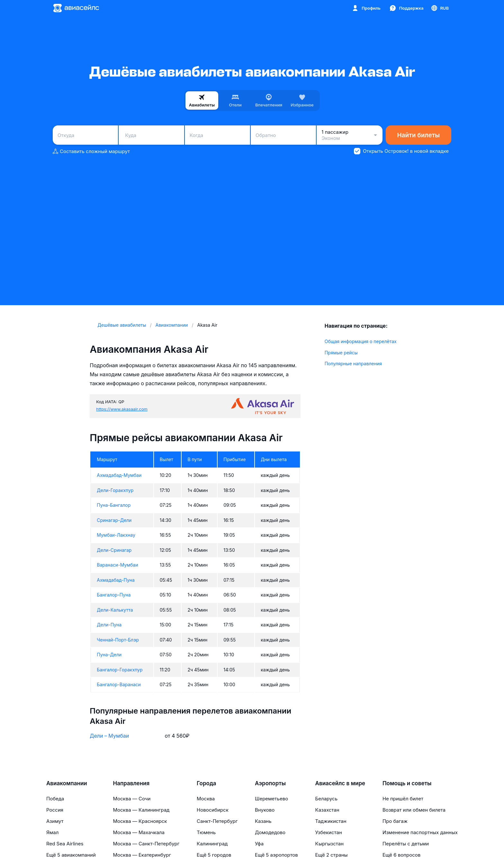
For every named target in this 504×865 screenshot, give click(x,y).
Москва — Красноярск (140, 821)
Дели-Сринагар (114, 550)
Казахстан (327, 810)
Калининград (212, 844)
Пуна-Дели (109, 655)
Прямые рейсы (341, 353)
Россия (55, 810)
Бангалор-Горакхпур (120, 670)
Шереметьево (271, 799)
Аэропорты (270, 783)
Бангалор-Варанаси (119, 684)
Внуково (265, 810)
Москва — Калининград (141, 810)
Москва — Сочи (132, 799)
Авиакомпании (67, 783)
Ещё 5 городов (214, 855)
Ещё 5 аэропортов (276, 855)
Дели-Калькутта (115, 610)
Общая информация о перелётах (361, 341)
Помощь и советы (407, 783)
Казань (263, 821)
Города (207, 783)
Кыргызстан (330, 844)
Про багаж (395, 821)
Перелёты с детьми (406, 844)
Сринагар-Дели (114, 520)
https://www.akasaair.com (122, 409)
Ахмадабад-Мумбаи (119, 475)
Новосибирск (213, 810)
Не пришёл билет (403, 799)
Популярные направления (353, 364)
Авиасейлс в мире (340, 783)
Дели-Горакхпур (115, 490)
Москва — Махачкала (139, 832)
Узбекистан (329, 832)
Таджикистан (331, 821)
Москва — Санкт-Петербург (146, 844)
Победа (55, 799)
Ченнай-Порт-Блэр (118, 640)
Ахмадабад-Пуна (116, 580)
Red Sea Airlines (65, 844)
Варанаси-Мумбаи (117, 565)
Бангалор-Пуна (114, 595)
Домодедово (270, 832)
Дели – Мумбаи (109, 736)
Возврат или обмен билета (414, 810)
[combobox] (85, 135)
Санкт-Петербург (217, 821)
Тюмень (206, 832)
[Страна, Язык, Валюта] (440, 8)
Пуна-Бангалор (114, 505)
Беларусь (326, 799)
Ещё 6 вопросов (401, 855)
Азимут (55, 821)
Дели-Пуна (109, 625)
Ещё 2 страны (332, 855)
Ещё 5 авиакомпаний (71, 855)
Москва (206, 799)
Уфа (259, 844)
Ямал (52, 832)
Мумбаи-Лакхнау (116, 535)
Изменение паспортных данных (420, 832)
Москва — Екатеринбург (142, 855)
